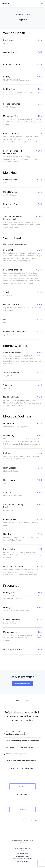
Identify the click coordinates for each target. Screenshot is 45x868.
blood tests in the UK (23, 856)
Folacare (5, 3)
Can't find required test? (22, 768)
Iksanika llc (22, 843)
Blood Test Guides (23, 861)
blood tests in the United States (22, 859)
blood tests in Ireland (22, 854)
